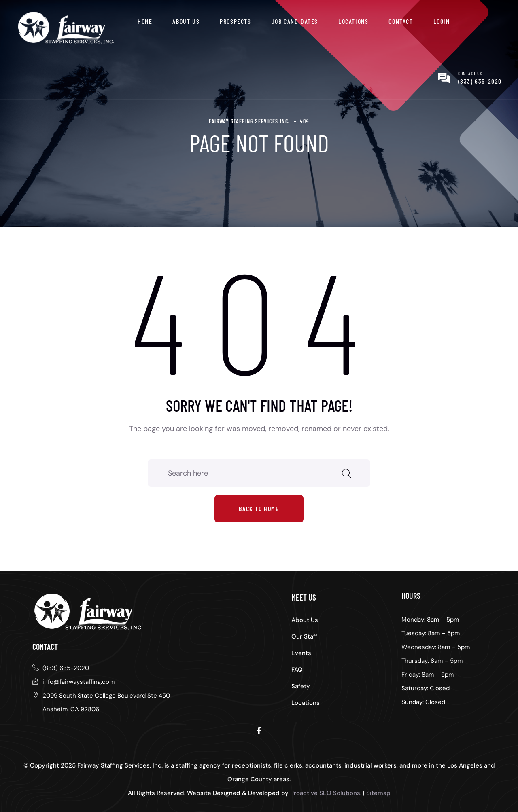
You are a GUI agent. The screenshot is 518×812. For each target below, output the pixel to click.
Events (301, 653)
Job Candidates (295, 21)
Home (145, 21)
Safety (301, 686)
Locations (353, 21)
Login (442, 21)
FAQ (297, 670)
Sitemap (378, 793)
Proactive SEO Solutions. (326, 793)
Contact (401, 21)
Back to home (259, 509)
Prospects (235, 21)
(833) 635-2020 (480, 81)
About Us (186, 21)
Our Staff (304, 636)
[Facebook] (259, 730)
